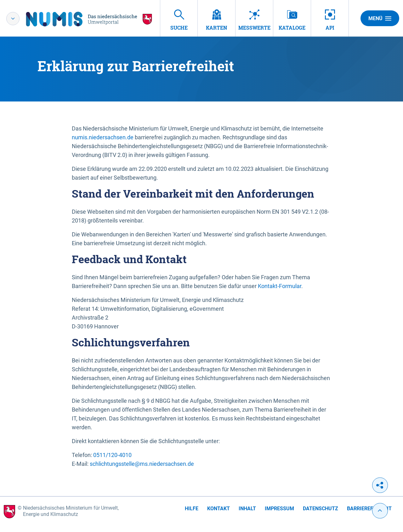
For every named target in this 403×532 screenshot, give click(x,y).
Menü (380, 18)
